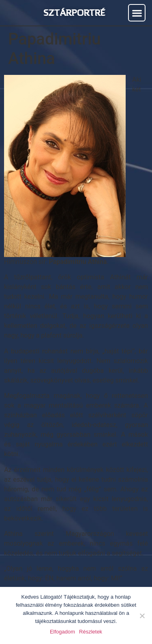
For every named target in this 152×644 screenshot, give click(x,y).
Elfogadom (62, 632)
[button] (137, 13)
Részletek (91, 632)
